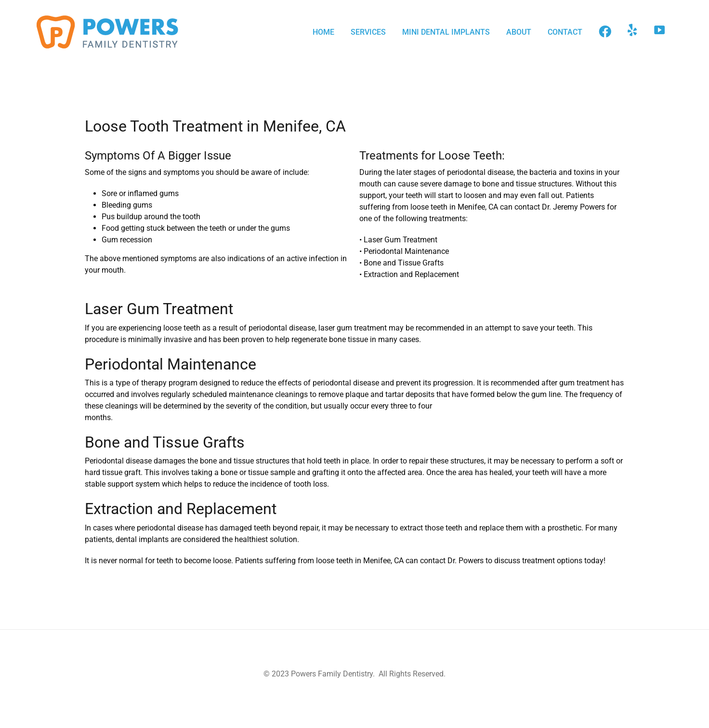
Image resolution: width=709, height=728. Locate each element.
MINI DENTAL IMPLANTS (446, 32)
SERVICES (368, 32)
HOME (323, 32)
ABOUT (519, 32)
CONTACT (565, 32)
